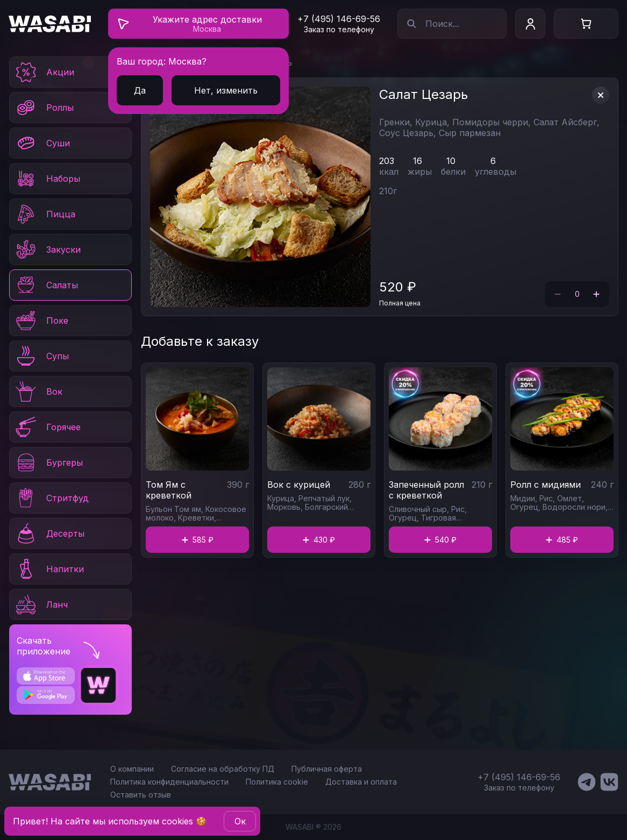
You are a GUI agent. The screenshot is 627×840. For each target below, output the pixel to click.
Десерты (49, 533)
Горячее (47, 427)
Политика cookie (277, 782)
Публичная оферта (327, 769)
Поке (41, 321)
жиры (420, 172)
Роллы (44, 108)
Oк (240, 821)
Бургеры (48, 462)
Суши (42, 143)
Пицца (45, 214)
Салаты (46, 285)
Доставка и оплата (361, 782)
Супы (41, 356)
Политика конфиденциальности (169, 782)
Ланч (41, 604)
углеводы (496, 172)
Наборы (47, 179)
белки (453, 172)
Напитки (49, 569)
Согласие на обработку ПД (223, 769)
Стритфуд (51, 498)
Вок (38, 391)
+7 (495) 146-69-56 (339, 19)
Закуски (47, 250)
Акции (44, 72)
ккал (389, 172)
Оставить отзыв (141, 795)
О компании (132, 769)
